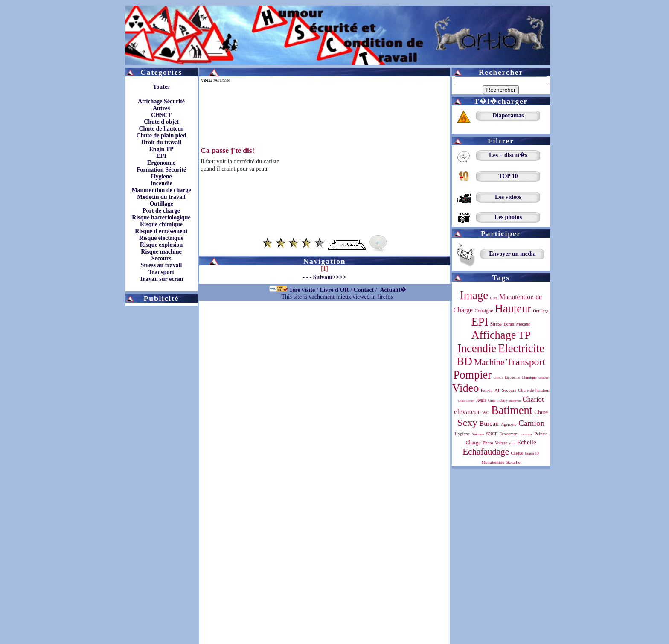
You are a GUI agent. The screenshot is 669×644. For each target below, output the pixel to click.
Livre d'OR (334, 290)
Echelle (527, 442)
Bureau (489, 424)
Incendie (161, 183)
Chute (541, 412)
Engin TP (161, 149)
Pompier (473, 375)
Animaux (478, 434)
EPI (161, 156)
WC (486, 412)
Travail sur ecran (161, 279)
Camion (531, 423)
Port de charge (161, 211)
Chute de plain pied (161, 136)
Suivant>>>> (330, 277)
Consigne (484, 311)
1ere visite (302, 290)
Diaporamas (508, 115)
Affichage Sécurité (161, 101)
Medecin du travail (161, 197)
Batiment (512, 410)
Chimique (529, 377)
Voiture (501, 443)
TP (524, 335)
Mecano (523, 324)
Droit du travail (161, 142)
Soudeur (543, 378)
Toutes (161, 87)
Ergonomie (161, 163)
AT (497, 390)
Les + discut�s (508, 155)
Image (474, 295)
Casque (517, 453)
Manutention (493, 462)
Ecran (509, 324)
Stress (496, 324)
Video (466, 388)
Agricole (509, 424)
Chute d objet (161, 122)
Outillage (161, 204)
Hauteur (513, 309)
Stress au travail (161, 265)
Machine (489, 362)
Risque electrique (161, 238)
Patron (487, 390)
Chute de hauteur (161, 129)
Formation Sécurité (161, 170)
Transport (161, 272)
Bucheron (515, 401)
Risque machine (161, 252)
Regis (481, 400)
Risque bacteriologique (161, 217)
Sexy (468, 423)
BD (464, 361)
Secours (161, 258)
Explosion (527, 434)
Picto (512, 443)
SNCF (492, 434)
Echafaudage (486, 452)
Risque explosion (161, 245)
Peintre (541, 434)
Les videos (508, 197)
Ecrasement (509, 434)
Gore (494, 298)
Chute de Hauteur (534, 390)
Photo (488, 443)
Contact (364, 290)
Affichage (493, 335)
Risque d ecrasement (161, 231)
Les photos (508, 217)
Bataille (513, 462)
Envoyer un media (512, 254)
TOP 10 (508, 176)
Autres (161, 108)
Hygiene (161, 176)
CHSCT (161, 115)
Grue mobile (497, 400)
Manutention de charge (161, 190)
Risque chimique (161, 224)
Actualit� (393, 290)
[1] (324, 269)
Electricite (521, 348)
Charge (473, 443)
